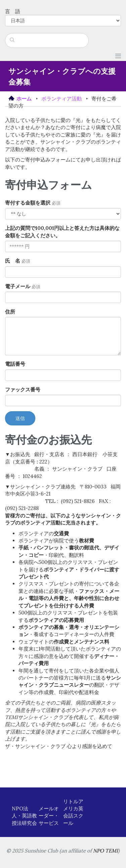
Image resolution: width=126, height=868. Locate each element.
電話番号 (15, 364)
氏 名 (13, 261)
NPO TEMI (106, 851)
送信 (20, 418)
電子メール (18, 286)
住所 (10, 312)
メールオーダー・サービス (49, 816)
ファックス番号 (23, 390)
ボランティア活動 (61, 99)
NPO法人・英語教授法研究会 (24, 816)
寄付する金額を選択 (28, 203)
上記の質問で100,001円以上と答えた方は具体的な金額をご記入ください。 (62, 232)
